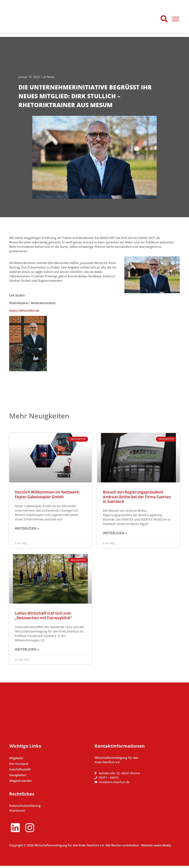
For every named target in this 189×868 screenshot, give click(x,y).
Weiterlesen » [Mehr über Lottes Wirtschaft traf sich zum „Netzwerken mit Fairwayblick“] (27, 649)
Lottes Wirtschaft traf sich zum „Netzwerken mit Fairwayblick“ (43, 615)
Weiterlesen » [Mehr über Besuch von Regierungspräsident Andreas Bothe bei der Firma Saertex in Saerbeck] (115, 533)
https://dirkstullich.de (24, 311)
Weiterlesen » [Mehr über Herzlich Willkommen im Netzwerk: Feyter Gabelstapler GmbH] (27, 528)
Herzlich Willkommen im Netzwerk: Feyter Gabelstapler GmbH (47, 494)
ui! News (49, 77)
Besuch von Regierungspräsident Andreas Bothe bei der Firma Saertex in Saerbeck (137, 497)
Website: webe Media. (156, 848)
